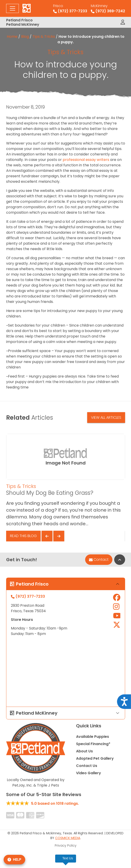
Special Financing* (93, 744)
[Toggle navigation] (12, 8)
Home (12, 37)
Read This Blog (23, 536)
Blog (25, 37)
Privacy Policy (66, 845)
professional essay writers (86, 160)
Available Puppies (93, 737)
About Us (84, 751)
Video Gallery (89, 773)
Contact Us (87, 766)
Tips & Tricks (44, 37)
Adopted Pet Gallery (95, 758)
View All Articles (106, 418)
